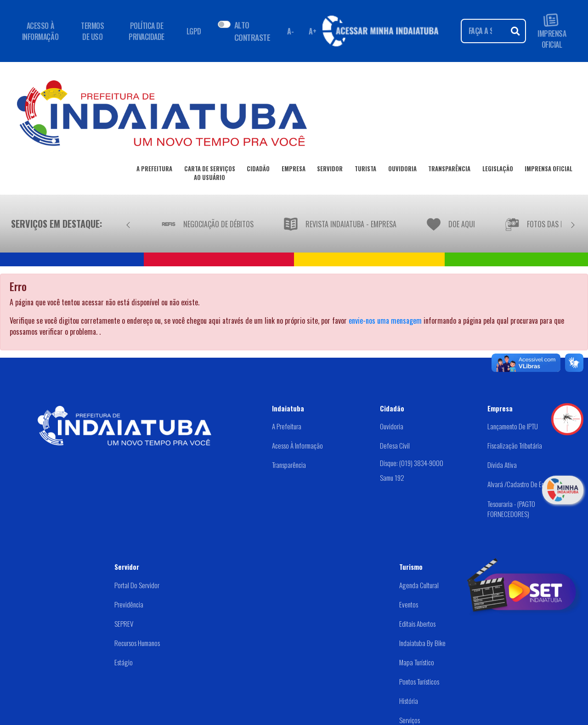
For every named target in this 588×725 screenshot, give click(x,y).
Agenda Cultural (419, 585)
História (409, 701)
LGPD (194, 31)
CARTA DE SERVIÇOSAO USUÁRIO (210, 175)
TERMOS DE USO (92, 31)
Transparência (289, 465)
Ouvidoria (392, 426)
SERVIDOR (330, 170)
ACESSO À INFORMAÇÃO (40, 31)
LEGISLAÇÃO (498, 170)
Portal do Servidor (137, 585)
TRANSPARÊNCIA (449, 170)
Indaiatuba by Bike (422, 643)
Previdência (129, 604)
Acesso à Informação (297, 445)
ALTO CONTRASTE (252, 31)
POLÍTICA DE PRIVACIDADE (147, 31)
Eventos (409, 604)
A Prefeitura (287, 426)
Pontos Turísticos (419, 681)
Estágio (124, 662)
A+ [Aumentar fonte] (312, 31)
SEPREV (124, 624)
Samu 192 (392, 478)
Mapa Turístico (417, 662)
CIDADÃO (258, 170)
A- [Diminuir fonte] (290, 31)
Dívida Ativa (502, 465)
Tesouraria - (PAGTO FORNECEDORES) (511, 509)
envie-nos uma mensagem (385, 320)
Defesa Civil (395, 445)
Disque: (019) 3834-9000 (412, 463)
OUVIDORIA (402, 170)
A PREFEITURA (154, 170)
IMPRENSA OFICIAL (552, 31)
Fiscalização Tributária (515, 445)
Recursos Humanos (137, 643)
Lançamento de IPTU (513, 426)
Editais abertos (417, 624)
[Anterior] (128, 224)
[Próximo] (573, 224)
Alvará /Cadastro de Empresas (525, 484)
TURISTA (365, 170)
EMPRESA (294, 170)
